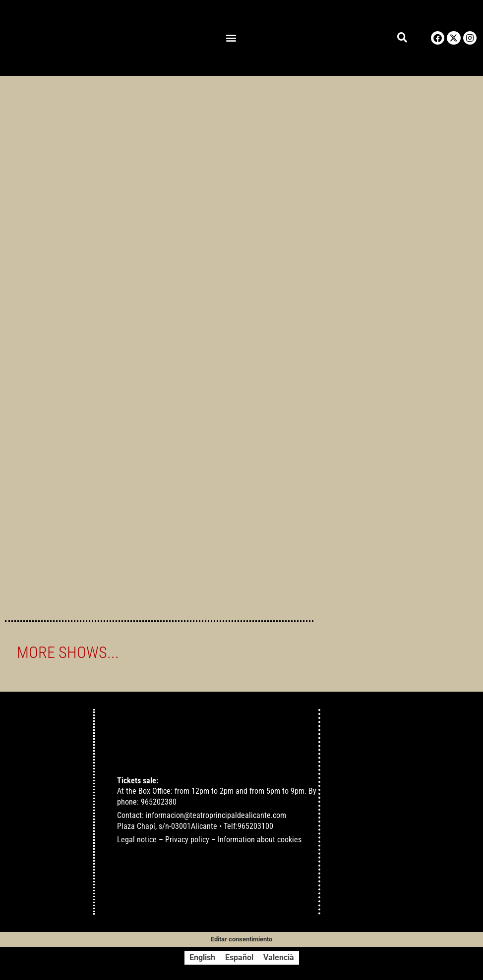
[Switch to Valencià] (279, 958)
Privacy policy (187, 840)
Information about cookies (260, 840)
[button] (231, 38)
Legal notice (137, 840)
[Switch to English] (202, 958)
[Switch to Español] (239, 958)
